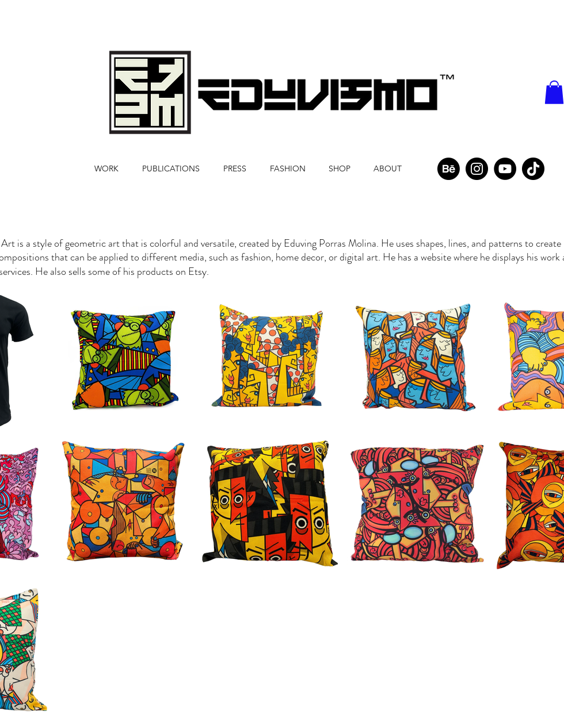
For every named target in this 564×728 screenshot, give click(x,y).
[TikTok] (533, 169)
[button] (554, 92)
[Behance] (449, 169)
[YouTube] (505, 169)
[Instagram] (477, 169)
